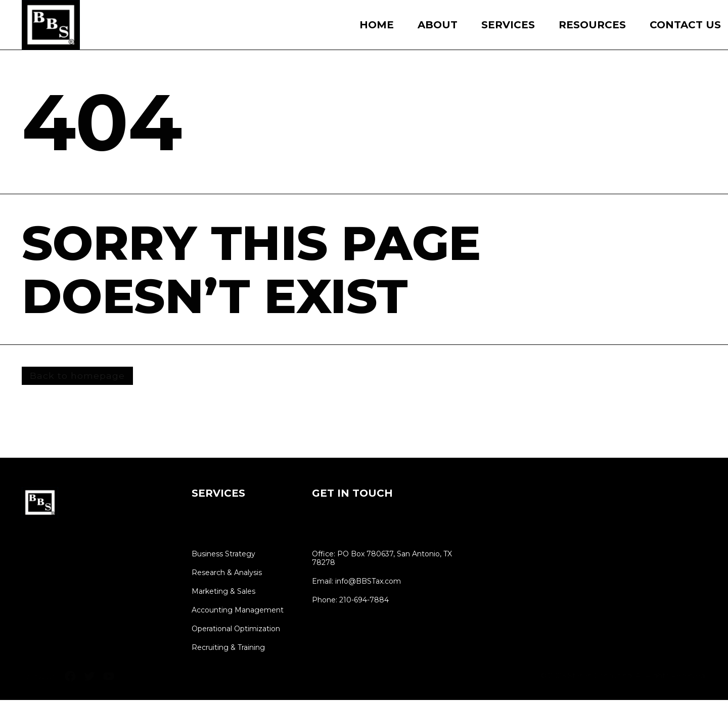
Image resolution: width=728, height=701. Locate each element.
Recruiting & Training (228, 649)
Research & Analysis (227, 574)
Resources (592, 25)
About (438, 25)
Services (508, 25)
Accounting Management (238, 611)
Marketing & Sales (223, 593)
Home (377, 25)
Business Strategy (223, 555)
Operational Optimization (236, 630)
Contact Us (685, 25)
